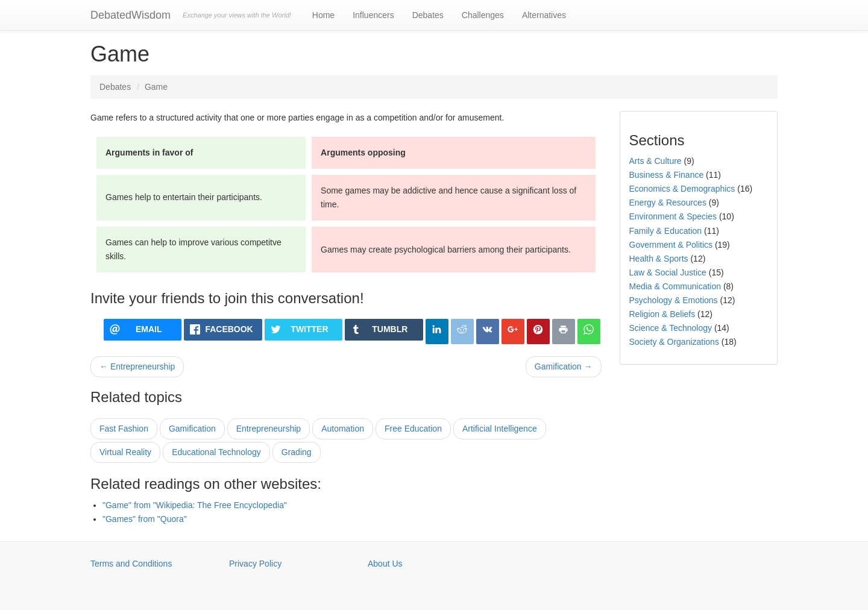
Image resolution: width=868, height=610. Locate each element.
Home (323, 15)
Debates (428, 15)
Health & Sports (659, 259)
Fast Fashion (124, 429)
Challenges (483, 15)
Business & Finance (667, 175)
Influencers (373, 15)
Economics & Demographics (682, 189)
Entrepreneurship (269, 429)
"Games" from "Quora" (145, 519)
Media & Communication (675, 286)
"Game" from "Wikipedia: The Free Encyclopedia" (195, 505)
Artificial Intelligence (500, 429)
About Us (385, 564)
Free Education (413, 429)
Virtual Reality (125, 452)
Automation (343, 429)
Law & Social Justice (668, 272)
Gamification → (564, 366)
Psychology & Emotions (674, 300)
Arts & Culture (656, 161)
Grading (297, 452)
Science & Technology (671, 328)
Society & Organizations (674, 342)
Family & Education (666, 231)
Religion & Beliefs (662, 314)
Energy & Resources (668, 203)
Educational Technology (216, 452)
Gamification (192, 429)
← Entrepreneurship (137, 366)
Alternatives (544, 15)
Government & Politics (671, 245)
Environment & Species (673, 216)
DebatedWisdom (131, 15)
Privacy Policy (255, 564)
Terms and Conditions (131, 564)
